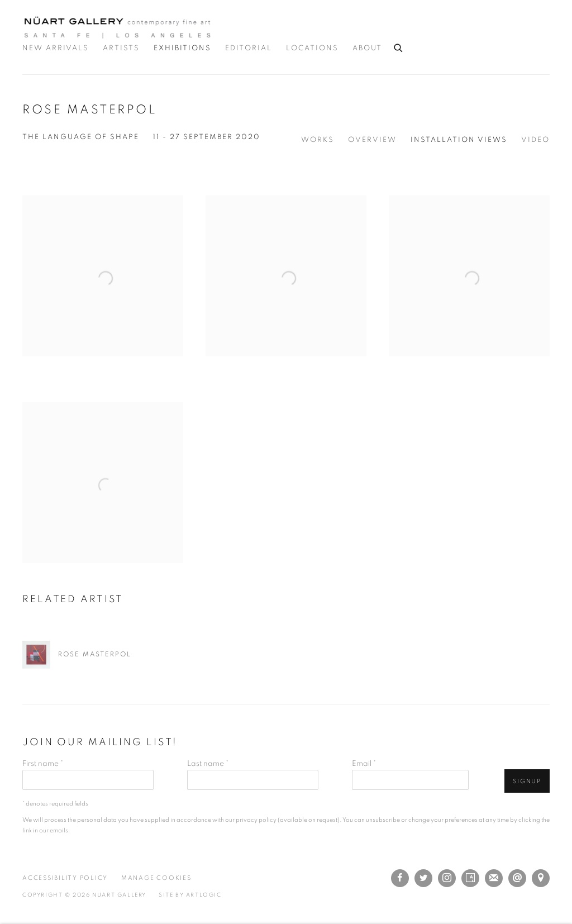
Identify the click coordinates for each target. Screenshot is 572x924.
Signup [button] (527, 781)
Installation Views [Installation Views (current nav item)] (459, 140)
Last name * (208, 764)
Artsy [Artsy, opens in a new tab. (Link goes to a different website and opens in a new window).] (470, 878)
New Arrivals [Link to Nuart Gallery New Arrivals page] (56, 48)
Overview (372, 140)
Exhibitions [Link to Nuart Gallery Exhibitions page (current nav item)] (182, 48)
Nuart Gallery (117, 27)
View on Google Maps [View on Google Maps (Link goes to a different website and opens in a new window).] (541, 878)
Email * (364, 764)
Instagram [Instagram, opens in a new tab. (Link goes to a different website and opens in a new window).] (447, 878)
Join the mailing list (494, 878)
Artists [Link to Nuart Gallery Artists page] (121, 48)
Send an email (517, 878)
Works (318, 140)
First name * (43, 764)
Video (535, 140)
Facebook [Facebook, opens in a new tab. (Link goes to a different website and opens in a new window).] (400, 878)
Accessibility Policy (65, 878)
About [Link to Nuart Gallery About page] (367, 48)
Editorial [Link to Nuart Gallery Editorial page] (249, 48)
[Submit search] (399, 46)
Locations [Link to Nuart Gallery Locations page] (312, 48)
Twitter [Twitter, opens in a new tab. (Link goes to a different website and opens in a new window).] (423, 878)
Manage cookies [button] (156, 878)
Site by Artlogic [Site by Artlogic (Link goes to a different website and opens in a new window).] (190, 895)
